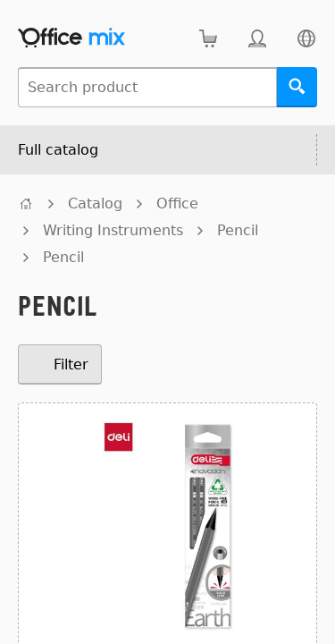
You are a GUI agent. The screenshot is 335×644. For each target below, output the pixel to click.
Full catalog (58, 150)
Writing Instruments (113, 230)
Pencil (238, 230)
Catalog (95, 203)
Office (177, 203)
